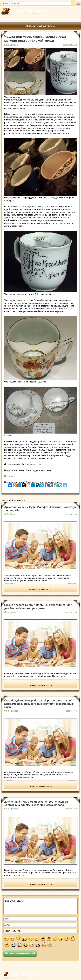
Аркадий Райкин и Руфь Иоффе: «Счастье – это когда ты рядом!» (40, 509)
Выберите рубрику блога (40, 26)
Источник (9, 476)
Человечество (70, 44)
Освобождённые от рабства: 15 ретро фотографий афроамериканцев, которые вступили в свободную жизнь (39, 704)
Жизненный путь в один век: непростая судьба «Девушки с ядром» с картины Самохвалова (36, 803)
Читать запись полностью (41, 589)
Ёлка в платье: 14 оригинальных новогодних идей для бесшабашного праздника (38, 607)
